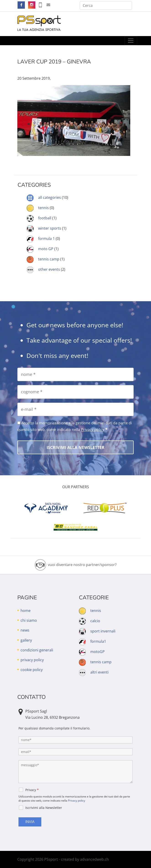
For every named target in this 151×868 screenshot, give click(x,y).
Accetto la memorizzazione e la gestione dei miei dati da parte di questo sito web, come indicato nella (75, 426)
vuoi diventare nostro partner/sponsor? (82, 565)
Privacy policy (93, 430)
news (25, 630)
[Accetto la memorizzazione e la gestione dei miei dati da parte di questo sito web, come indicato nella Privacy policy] (19, 423)
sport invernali (103, 631)
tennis (43, 208)
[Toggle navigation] (131, 41)
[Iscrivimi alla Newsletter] (75, 447)
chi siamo (29, 620)
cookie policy (32, 670)
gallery (26, 640)
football (45, 218)
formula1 (98, 641)
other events (49, 269)
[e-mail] (75, 409)
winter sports (50, 228)
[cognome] (75, 392)
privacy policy (32, 660)
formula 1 (46, 239)
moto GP (46, 249)
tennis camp (49, 259)
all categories (49, 197)
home (26, 611)
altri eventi (99, 672)
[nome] (75, 374)
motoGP (98, 652)
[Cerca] (106, 5)
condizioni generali (37, 650)
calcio (95, 621)
